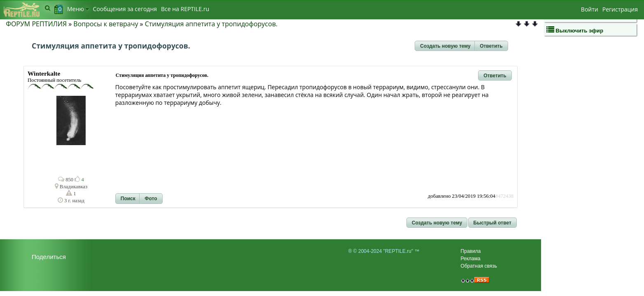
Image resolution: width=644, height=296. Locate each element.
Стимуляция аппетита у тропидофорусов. (211, 24)
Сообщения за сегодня (125, 9)
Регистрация (620, 9)
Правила (471, 251)
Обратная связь (479, 266)
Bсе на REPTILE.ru (185, 9)
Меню (78, 9)
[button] (445, 46)
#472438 (504, 196)
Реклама (471, 259)
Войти (590, 9)
